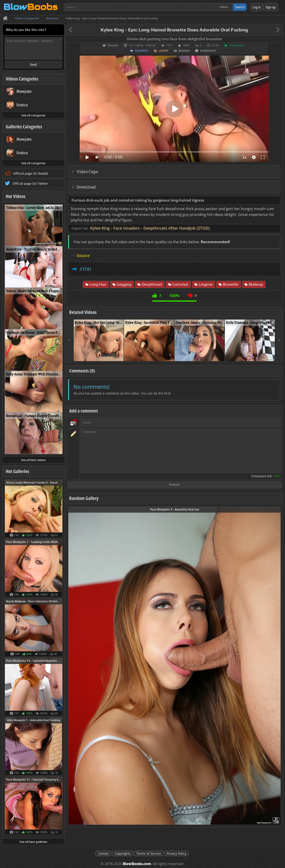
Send (33, 65)
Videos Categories (22, 79)
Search (240, 7)
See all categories (33, 115)
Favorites (142, 51)
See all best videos (33, 460)
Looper (163, 51)
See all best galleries (33, 842)
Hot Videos (16, 196)
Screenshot (208, 51)
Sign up (271, 7)
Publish (174, 485)
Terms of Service (149, 853)
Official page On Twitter (30, 183)
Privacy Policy (176, 853)
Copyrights (123, 853)
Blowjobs (113, 45)
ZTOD (85, 269)
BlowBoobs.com (137, 864)
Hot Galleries (17, 471)
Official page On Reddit (31, 173)
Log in (257, 7)
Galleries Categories (24, 127)
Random (184, 51)
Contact (103, 853)
